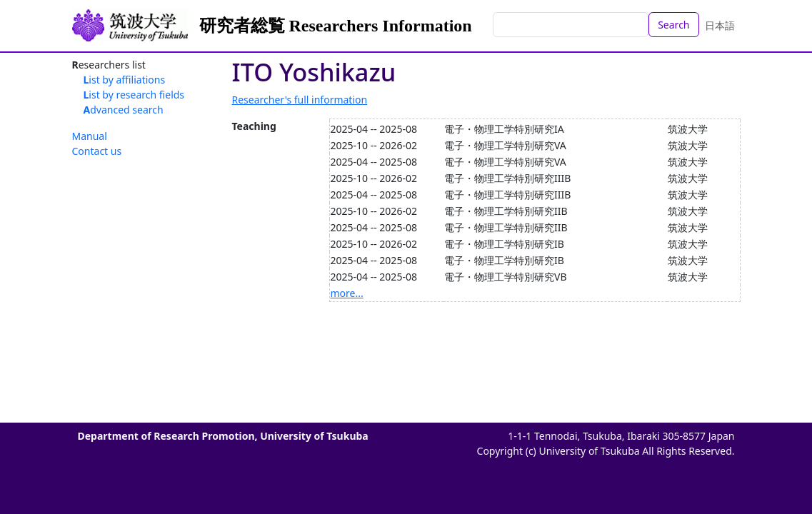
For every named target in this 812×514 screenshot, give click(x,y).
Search (673, 25)
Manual (90, 136)
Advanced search (124, 110)
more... (347, 293)
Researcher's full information (300, 100)
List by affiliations (125, 80)
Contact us (97, 151)
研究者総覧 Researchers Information (336, 26)
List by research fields (134, 95)
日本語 (720, 25)
